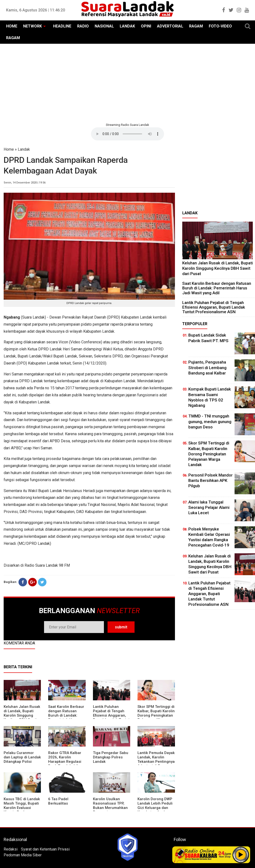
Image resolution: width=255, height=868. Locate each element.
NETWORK (32, 26)
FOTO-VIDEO (220, 26)
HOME (12, 26)
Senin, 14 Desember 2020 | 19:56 (25, 183)
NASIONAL (104, 26)
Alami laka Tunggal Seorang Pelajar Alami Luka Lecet (209, 507)
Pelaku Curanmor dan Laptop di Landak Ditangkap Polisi (22, 757)
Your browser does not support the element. (127, 134)
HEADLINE (62, 26)
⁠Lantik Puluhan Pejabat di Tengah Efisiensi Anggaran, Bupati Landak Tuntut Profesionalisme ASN (111, 715)
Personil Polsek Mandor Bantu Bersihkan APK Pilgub (210, 480)
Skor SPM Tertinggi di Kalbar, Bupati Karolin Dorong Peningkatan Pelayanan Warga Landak (156, 715)
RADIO (83, 26)
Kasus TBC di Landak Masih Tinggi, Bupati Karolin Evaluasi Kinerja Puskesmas (22, 806)
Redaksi (11, 849)
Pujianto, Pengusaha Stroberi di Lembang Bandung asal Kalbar (207, 367)
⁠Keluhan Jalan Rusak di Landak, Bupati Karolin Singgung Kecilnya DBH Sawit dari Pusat (22, 715)
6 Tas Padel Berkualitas (58, 801)
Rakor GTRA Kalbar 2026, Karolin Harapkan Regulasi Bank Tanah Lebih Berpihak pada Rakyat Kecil (65, 764)
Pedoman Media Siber (23, 855)
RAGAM (196, 26)
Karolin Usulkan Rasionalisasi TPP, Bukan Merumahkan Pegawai (110, 806)
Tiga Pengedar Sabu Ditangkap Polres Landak (111, 757)
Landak (24, 149)
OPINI (146, 26)
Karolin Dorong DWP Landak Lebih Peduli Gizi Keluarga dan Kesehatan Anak (155, 806)
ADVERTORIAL (170, 26)
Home (9, 149)
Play (241, 855)
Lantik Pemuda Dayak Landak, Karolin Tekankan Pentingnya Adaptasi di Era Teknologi (156, 762)
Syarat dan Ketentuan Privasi (45, 849)
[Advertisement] (127, 83)
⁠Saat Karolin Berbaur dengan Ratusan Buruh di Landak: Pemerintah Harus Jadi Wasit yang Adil (66, 715)
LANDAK (127, 26)
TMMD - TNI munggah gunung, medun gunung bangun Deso (210, 421)
